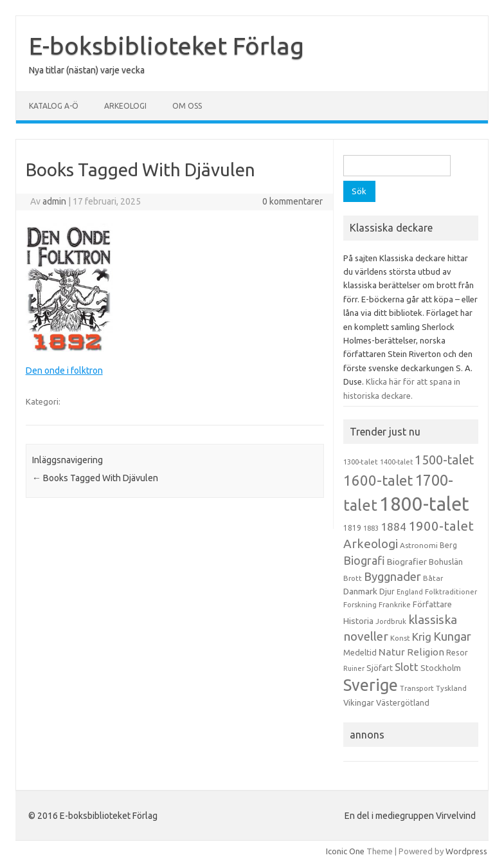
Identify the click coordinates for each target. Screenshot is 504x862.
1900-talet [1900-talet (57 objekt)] (441, 526)
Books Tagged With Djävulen (95, 478)
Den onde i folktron (64, 371)
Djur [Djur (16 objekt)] (387, 591)
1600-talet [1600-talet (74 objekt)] (378, 480)
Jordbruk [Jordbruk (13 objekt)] (391, 621)
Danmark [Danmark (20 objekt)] (360, 591)
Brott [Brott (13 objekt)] (353, 578)
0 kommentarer (292, 201)
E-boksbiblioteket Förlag (166, 46)
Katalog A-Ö (54, 106)
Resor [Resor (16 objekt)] (457, 652)
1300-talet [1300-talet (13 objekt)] (361, 462)
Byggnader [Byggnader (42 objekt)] (392, 576)
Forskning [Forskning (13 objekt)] (360, 605)
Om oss (187, 106)
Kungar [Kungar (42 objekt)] (452, 636)
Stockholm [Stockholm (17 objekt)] (441, 668)
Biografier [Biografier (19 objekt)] (407, 562)
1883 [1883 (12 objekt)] (371, 528)
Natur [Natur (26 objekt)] (392, 652)
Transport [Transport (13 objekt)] (417, 688)
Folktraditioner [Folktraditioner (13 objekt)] (451, 592)
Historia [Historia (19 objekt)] (358, 621)
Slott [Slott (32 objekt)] (407, 667)
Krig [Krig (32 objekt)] (422, 637)
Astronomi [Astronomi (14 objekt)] (419, 545)
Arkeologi (125, 106)
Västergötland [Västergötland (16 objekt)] (403, 702)
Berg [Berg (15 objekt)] (448, 545)
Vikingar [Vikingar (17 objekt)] (359, 702)
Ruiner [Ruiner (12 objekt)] (354, 668)
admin (54, 201)
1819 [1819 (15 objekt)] (352, 528)
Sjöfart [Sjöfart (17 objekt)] (380, 668)
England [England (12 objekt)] (410, 592)
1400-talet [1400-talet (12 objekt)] (396, 462)
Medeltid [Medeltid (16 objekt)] (360, 652)
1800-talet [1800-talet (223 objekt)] (424, 504)
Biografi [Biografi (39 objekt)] (364, 560)
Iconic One (345, 851)
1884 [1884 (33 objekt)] (393, 527)
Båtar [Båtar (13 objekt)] (433, 578)
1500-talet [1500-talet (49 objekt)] (444, 460)
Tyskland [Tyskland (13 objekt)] (451, 688)
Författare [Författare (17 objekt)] (432, 604)
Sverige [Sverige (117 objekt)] (371, 685)
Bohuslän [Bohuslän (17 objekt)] (446, 562)
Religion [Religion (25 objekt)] (426, 652)
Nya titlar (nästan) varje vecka (87, 70)
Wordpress (466, 851)
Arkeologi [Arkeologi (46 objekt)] (371, 544)
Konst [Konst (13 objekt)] (400, 638)
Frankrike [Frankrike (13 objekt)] (395, 605)
